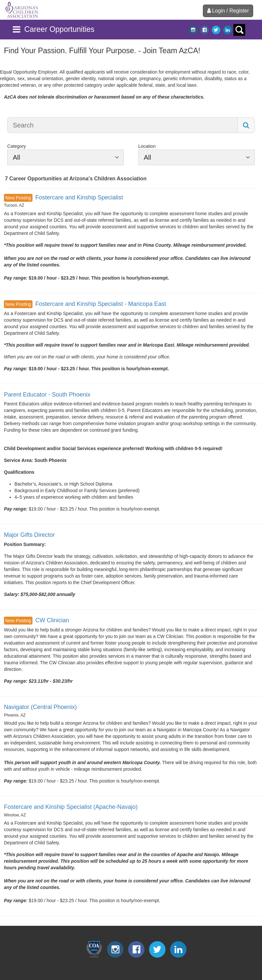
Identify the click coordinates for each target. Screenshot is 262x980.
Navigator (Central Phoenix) (40, 707)
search (239, 30)
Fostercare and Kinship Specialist (79, 197)
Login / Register (228, 11)
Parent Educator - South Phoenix (47, 395)
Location (147, 146)
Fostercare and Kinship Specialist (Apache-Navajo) (71, 807)
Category (17, 146)
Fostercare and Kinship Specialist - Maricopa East (100, 304)
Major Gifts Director (29, 535)
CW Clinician (52, 620)
